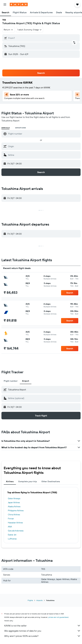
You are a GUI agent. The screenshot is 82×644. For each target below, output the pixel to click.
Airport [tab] (26, 381)
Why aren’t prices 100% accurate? (42, 636)
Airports (39, 600)
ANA (10, 527)
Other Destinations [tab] (51, 481)
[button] (5, 4)
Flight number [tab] (11, 381)
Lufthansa (12, 539)
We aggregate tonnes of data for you (42, 631)
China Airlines (14, 515)
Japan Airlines (14, 502)
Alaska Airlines (14, 506)
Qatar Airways (14, 498)
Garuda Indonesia (16, 531)
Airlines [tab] (10, 481)
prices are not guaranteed (58, 617)
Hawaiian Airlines (15, 523)
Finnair (11, 519)
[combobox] (9, 30)
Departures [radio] (20, 128)
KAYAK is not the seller (42, 626)
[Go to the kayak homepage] (19, 4)
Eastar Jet (12, 535)
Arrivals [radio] (5, 128)
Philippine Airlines (16, 511)
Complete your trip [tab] (28, 481)
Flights (30, 600)
